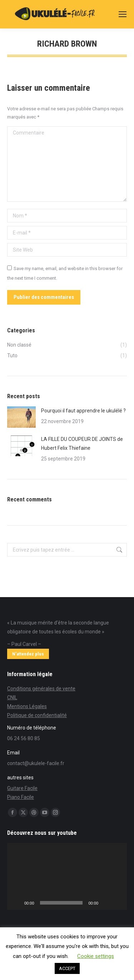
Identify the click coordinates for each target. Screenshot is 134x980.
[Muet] (106, 903)
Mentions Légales (27, 706)
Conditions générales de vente (41, 689)
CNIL (12, 697)
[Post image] (21, 417)
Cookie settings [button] (96, 956)
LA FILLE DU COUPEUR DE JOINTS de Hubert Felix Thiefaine (82, 444)
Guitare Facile (22, 788)
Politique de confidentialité (37, 715)
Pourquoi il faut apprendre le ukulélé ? (83, 411)
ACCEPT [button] (67, 968)
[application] (67, 876)
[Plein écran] (118, 903)
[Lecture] (16, 903)
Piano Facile (21, 797)
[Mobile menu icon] (123, 14)
